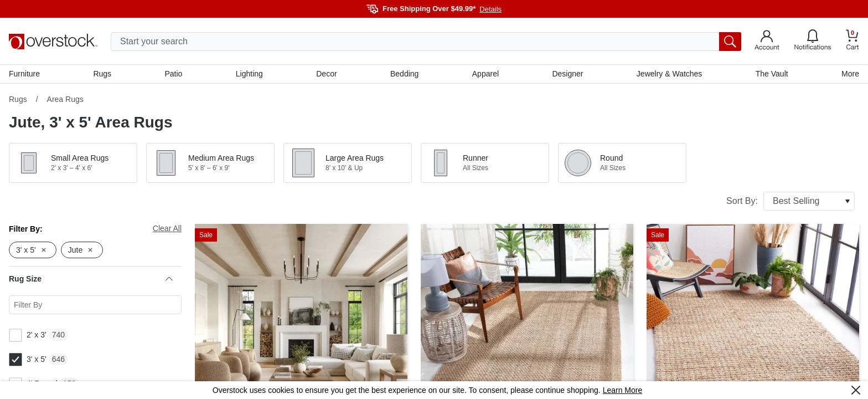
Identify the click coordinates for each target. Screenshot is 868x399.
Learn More (623, 390)
